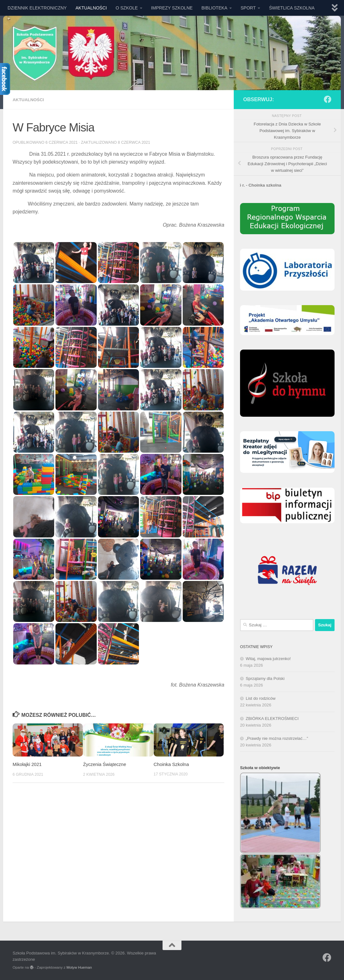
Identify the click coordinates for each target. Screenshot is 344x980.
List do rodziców (261, 698)
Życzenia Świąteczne (105, 764)
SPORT (248, 8)
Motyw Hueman (79, 967)
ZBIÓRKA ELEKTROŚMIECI (272, 719)
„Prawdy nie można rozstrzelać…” (277, 738)
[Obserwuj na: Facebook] (328, 99)
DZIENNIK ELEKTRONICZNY (37, 8)
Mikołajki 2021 (28, 764)
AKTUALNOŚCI (91, 8)
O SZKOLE (127, 8)
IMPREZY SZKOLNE (172, 8)
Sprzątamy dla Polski (265, 678)
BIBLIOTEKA (214, 8)
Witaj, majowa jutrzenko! (268, 659)
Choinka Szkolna (171, 764)
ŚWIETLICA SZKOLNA (292, 8)
